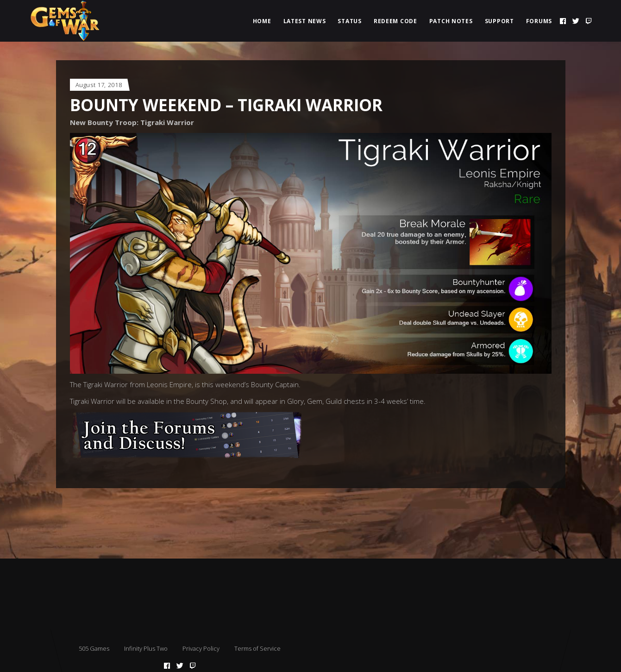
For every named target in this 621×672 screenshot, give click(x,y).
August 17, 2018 (99, 85)
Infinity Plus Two (146, 648)
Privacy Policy (201, 648)
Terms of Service (257, 648)
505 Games (94, 648)
